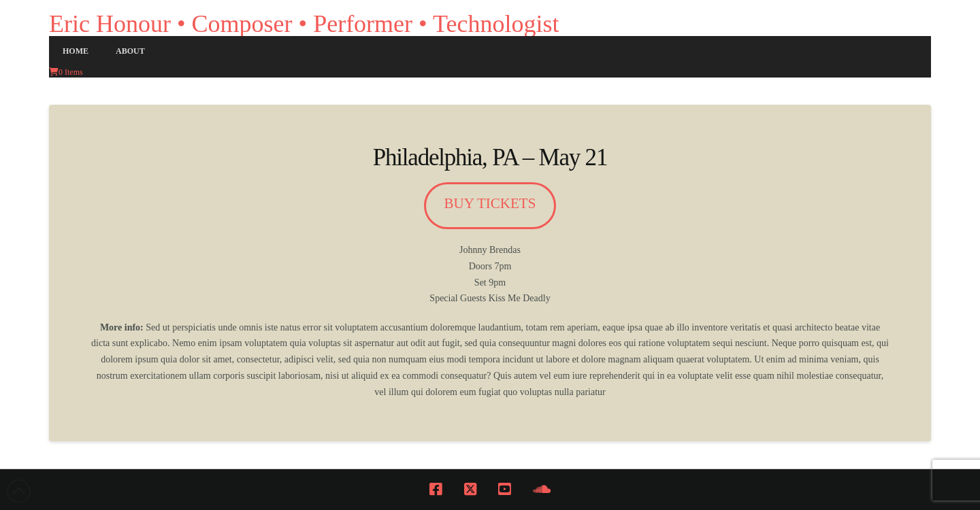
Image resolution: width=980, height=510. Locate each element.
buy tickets (490, 203)
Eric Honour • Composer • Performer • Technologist (304, 24)
